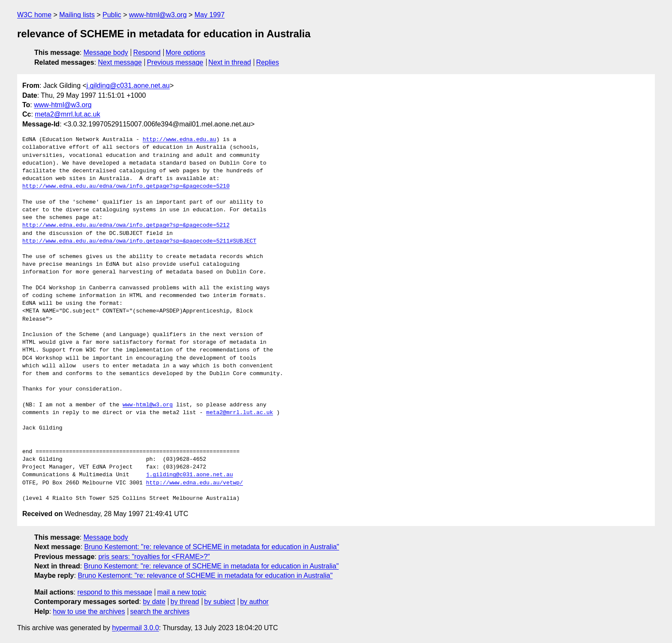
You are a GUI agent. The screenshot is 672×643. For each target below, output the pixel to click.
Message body (106, 53)
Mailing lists (77, 15)
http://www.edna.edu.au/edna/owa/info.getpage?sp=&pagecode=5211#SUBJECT (139, 241)
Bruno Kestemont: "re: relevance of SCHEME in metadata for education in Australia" (212, 547)
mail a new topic (182, 592)
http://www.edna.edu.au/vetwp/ (195, 483)
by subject (219, 602)
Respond (147, 53)
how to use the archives (89, 611)
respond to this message (114, 592)
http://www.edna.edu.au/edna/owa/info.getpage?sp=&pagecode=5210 (126, 186)
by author (254, 602)
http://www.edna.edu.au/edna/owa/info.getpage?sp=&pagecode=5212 (126, 225)
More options (186, 53)
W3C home (34, 15)
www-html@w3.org (158, 15)
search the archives (160, 611)
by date (154, 602)
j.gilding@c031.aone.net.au (128, 86)
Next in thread (230, 62)
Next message (120, 62)
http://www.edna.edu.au (180, 140)
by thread (185, 602)
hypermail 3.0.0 (135, 628)
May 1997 (210, 15)
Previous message (175, 62)
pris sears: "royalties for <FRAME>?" (154, 557)
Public (112, 15)
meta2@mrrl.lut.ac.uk (67, 114)
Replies (268, 62)
